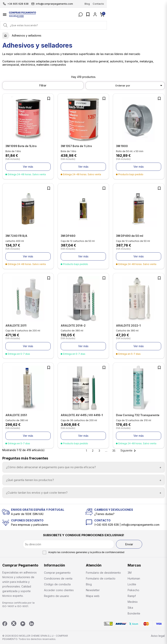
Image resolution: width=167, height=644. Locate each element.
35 (114, 451)
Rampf (132, 596)
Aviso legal (158, 636)
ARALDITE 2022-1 (128, 325)
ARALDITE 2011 (16, 325)
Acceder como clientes (59, 590)
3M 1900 (122, 146)
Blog (147, 4)
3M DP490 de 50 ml (130, 236)
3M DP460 (68, 236)
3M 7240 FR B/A (16, 236)
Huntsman (134, 578)
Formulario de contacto (101, 578)
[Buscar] (83, 25)
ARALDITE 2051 (16, 415)
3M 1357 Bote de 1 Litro (76, 146)
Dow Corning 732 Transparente (138, 415)
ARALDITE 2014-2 (73, 325)
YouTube (23, 624)
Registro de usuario (57, 596)
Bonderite (134, 613)
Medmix (133, 602)
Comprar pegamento (57, 573)
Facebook (5, 624)
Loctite (132, 584)
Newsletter (93, 590)
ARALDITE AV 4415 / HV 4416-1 (82, 415)
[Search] (5, 25)
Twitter (14, 623)
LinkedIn (32, 624)
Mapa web (93, 596)
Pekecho (133, 590)
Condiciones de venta (58, 578)
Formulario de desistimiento (103, 573)
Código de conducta (57, 584)
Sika (130, 608)
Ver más (28, 167)
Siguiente (129, 450)
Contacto (158, 4)
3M (130, 573)
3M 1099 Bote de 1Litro (21, 146)
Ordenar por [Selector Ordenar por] (139, 85)
